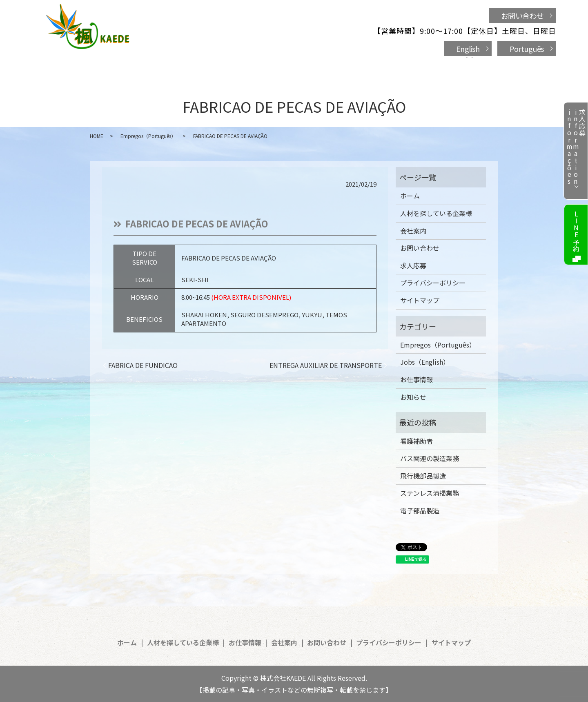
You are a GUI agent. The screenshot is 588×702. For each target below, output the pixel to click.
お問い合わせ (522, 16)
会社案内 (348, 66)
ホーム (152, 66)
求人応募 (413, 265)
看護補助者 (416, 441)
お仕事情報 (297, 66)
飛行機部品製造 (423, 476)
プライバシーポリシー (433, 283)
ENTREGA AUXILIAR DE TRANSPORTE (326, 365)
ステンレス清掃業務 (430, 493)
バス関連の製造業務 (430, 458)
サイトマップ (420, 300)
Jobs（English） (425, 362)
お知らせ (413, 397)
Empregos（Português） (148, 136)
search (449, 67)
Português (527, 49)
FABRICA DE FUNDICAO (143, 365)
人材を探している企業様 (221, 66)
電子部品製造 (420, 510)
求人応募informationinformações (576, 147)
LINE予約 (576, 232)
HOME (97, 136)
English (468, 49)
